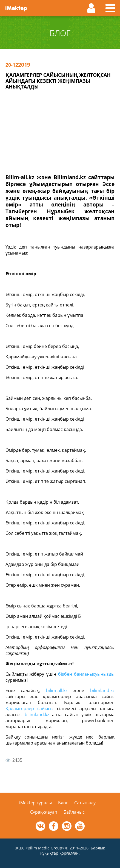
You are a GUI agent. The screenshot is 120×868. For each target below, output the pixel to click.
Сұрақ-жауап (44, 812)
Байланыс (74, 812)
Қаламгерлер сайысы (29, 708)
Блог (63, 803)
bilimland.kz (102, 690)
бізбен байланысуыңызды (86, 674)
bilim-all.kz (57, 690)
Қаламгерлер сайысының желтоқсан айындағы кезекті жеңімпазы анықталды (58, 81)
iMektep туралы (35, 803)
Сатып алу (85, 803)
